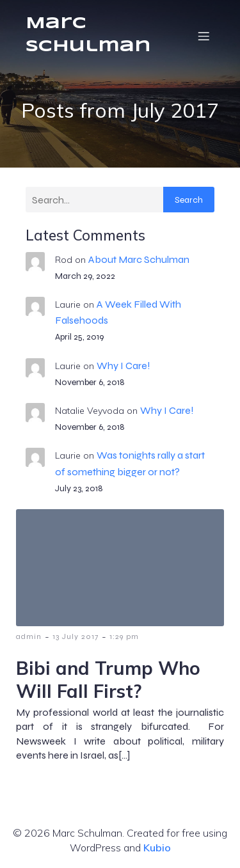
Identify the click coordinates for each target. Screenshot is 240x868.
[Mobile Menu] (204, 36)
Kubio (157, 848)
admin (29, 636)
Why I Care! (124, 366)
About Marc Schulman (139, 259)
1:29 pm (124, 636)
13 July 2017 (76, 636)
